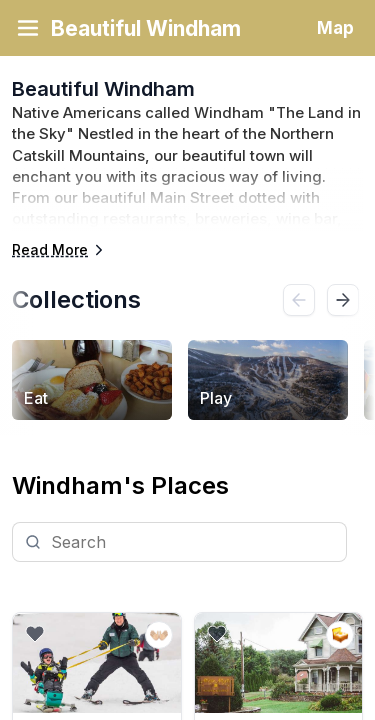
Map (335, 28)
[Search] (179, 542)
